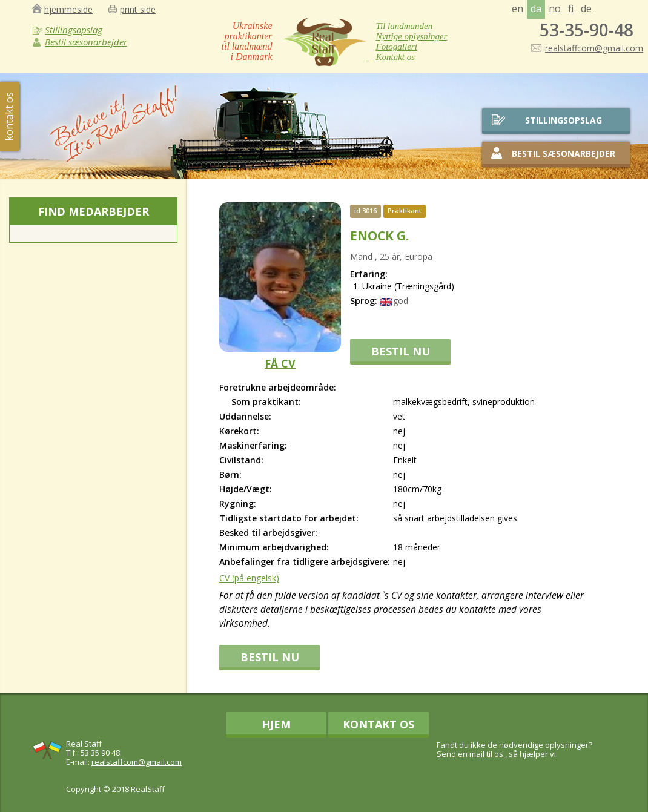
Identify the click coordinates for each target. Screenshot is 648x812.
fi (571, 8)
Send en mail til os (471, 754)
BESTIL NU (401, 351)
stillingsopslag (564, 120)
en (517, 8)
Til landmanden (405, 26)
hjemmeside (68, 9)
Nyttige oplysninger (412, 36)
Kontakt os (396, 57)
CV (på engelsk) (249, 578)
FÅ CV (280, 363)
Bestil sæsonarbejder (86, 42)
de (586, 8)
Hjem (276, 724)
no (555, 8)
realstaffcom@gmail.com (594, 48)
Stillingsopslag (74, 30)
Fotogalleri (397, 47)
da (536, 8)
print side (138, 9)
